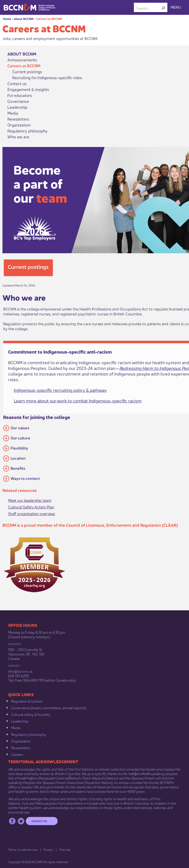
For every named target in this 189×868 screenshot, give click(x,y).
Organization (19, 125)
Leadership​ (20, 721)
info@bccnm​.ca (20, 671)
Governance (18, 101)
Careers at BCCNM (49, 19)
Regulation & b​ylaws (27, 701)
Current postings (27, 72)
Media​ (16, 727)
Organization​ (21, 741)
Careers (17, 754)
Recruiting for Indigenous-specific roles (47, 77)
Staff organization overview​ (32, 513)
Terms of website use (23, 849)
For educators (20, 95)
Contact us (17, 83)
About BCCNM (24, 19)
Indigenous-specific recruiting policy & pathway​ (60, 390)
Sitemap (65, 849)
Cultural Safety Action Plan (31, 507)
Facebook (12, 821)
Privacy (48, 849)
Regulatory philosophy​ (29, 734)
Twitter (21, 821)
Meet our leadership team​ (30, 500)
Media (13, 113)
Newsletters (18, 119)
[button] (163, 8)
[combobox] (149, 8)
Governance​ (21, 707)
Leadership (17, 107)
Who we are (18, 137)
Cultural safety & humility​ (31, 714)
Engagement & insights (28, 89)
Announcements (22, 60)
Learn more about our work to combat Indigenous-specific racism (78, 400)
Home (7, 19)
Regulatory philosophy (27, 131)
